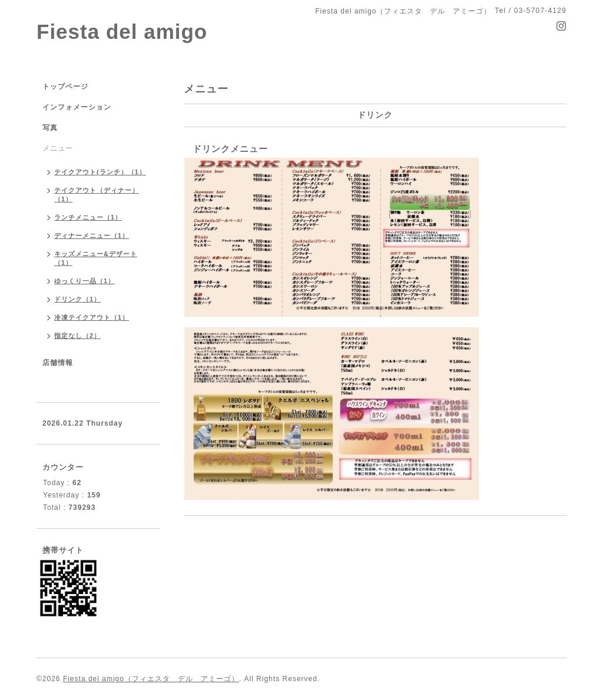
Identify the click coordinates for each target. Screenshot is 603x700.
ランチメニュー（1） (88, 217)
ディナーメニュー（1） (92, 235)
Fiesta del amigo (122, 31)
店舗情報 (58, 363)
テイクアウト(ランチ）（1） (100, 172)
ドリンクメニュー (230, 149)
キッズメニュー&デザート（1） (96, 258)
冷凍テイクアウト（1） (92, 317)
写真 (50, 128)
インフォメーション (77, 107)
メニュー (58, 148)
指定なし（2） (77, 336)
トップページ (65, 87)
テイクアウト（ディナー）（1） (97, 195)
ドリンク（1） (77, 299)
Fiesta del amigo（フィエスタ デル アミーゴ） (151, 679)
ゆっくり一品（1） (85, 281)
